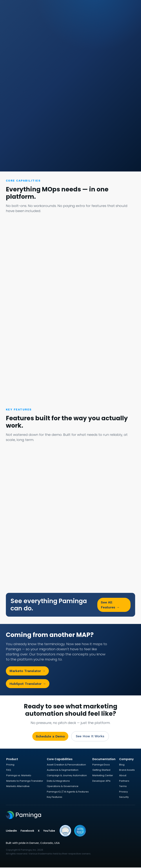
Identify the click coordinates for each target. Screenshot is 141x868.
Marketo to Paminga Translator (25, 781)
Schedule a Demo (49, 737)
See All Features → (110, 605)
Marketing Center (103, 776)
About (123, 776)
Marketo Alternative (18, 787)
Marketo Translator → (27, 671)
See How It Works (90, 736)
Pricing (10, 765)
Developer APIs (101, 781)
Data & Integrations (58, 781)
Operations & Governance (63, 787)
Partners (124, 781)
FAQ (9, 770)
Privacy (123, 792)
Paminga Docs (101, 765)
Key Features (55, 798)
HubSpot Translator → (28, 684)
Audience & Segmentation (63, 770)
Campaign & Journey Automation (67, 776)
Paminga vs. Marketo (19, 776)
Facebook (27, 831)
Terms (123, 787)
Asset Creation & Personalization (66, 765)
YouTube (49, 831)
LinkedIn (11, 831)
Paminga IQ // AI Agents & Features (68, 792)
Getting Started (101, 770)
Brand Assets (127, 770)
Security (124, 798)
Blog (122, 765)
